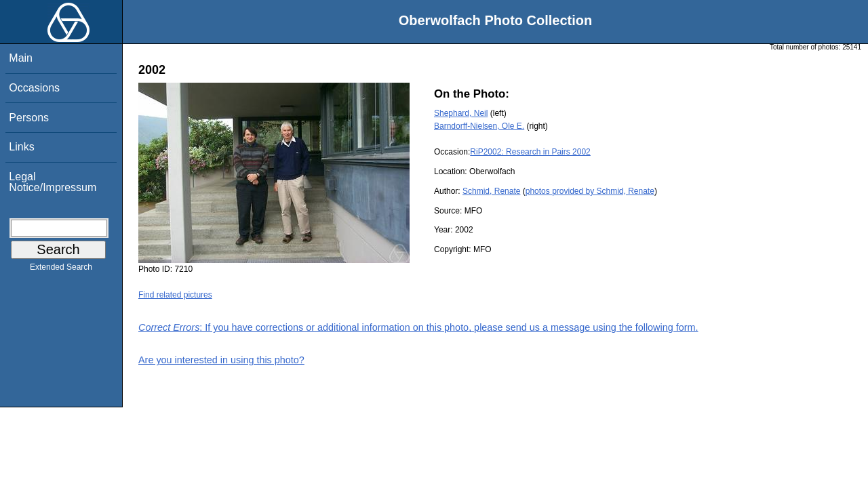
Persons (29, 118)
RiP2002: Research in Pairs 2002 (530, 152)
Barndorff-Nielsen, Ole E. (479, 126)
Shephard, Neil (461, 113)
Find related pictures (175, 295)
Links (21, 147)
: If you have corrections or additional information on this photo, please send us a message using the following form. (418, 327)
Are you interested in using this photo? (221, 360)
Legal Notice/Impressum (53, 182)
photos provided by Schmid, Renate (590, 191)
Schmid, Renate (491, 191)
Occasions (34, 88)
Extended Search (61, 270)
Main (21, 58)
